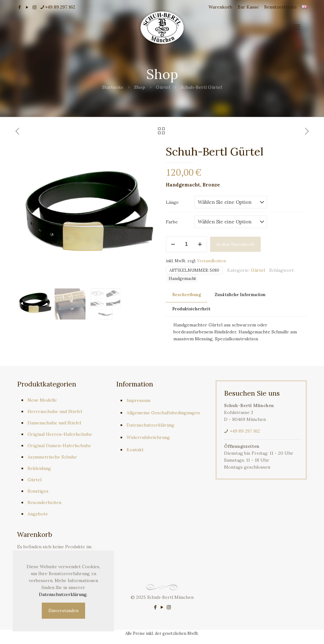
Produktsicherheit (191, 309)
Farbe (172, 222)
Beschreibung (187, 295)
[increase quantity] (200, 244)
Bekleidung (39, 468)
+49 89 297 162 (245, 431)
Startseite (113, 87)
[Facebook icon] (156, 607)
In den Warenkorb (235, 244)
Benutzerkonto (280, 7)
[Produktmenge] (186, 244)
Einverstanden (63, 611)
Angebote (38, 514)
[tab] (187, 295)
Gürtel (163, 87)
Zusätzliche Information (240, 295)
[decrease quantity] (173, 244)
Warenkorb (220, 7)
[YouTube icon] (162, 607)
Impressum (138, 400)
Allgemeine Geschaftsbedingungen (163, 413)
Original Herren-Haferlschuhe (60, 434)
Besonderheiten (44, 502)
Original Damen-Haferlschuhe (59, 446)
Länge (172, 202)
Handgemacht (182, 278)
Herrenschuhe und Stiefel (55, 411)
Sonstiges (38, 491)
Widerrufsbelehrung (148, 437)
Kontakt (135, 450)
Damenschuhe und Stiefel (54, 423)
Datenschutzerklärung (150, 425)
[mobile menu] (297, 27)
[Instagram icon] (169, 607)
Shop (140, 87)
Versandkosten (212, 261)
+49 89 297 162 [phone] (60, 7)
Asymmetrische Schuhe (52, 457)
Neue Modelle (42, 400)
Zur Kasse (248, 7)
